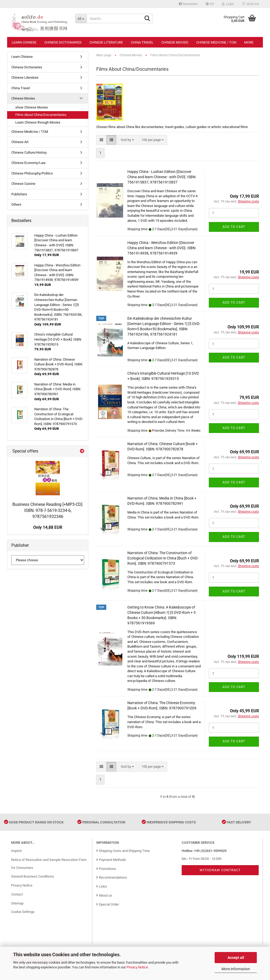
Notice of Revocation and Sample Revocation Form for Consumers (49, 864)
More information (236, 969)
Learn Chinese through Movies (38, 122)
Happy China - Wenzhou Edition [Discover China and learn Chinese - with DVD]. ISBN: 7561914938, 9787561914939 (162, 248)
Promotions (106, 869)
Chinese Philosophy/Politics (32, 173)
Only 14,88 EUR (48, 527)
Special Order (108, 904)
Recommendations (112, 877)
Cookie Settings (23, 912)
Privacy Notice (137, 967)
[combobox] (127, 140)
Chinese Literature (106, 42)
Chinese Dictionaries (63, 42)
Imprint (16, 851)
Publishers (19, 194)
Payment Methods (111, 860)
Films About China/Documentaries (41, 115)
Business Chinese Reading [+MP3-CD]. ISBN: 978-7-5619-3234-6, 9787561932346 (48, 510)
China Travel (142, 42)
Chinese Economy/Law (28, 163)
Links (102, 886)
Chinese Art (20, 142)
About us (104, 895)
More (249, 42)
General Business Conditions (33, 876)
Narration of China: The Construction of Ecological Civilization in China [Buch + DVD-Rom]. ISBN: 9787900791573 (163, 558)
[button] (210, 4)
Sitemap (17, 903)
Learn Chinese (24, 42)
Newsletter (188, 4)
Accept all (236, 958)
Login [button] (228, 4)
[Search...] (81, 18)
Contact (17, 894)
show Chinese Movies (32, 107)
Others (16, 204)
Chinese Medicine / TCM (216, 42)
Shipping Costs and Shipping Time (123, 851)
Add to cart (234, 227)
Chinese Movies (175, 42)
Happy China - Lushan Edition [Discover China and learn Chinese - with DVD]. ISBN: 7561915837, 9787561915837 (162, 177)
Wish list (250, 4)
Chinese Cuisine (23, 184)
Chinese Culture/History (29, 152)
